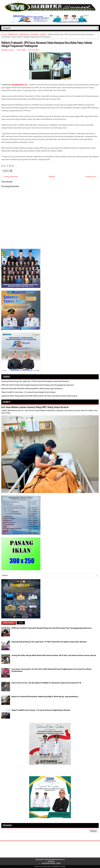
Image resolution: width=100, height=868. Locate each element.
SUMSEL (43, 34)
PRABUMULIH (24, 34)
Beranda (52, 177)
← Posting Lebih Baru (10, 177)
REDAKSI (51, 861)
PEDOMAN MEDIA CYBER (51, 863)
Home (4, 34)
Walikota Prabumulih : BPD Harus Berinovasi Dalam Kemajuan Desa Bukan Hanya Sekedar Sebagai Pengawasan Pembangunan (47, 44)
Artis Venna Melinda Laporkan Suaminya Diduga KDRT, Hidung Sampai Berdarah (35, 407)
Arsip (21, 623)
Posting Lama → (92, 177)
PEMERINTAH (13, 34)
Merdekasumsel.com (57, 859)
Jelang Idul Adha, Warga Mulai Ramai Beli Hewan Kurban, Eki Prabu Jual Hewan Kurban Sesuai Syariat (39, 396)
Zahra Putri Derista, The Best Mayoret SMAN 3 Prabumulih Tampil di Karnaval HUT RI (46, 683)
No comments (34, 50)
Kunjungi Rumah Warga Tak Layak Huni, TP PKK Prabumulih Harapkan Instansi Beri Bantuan (35, 381)
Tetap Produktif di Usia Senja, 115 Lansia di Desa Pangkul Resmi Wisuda (28, 392)
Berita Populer (9, 623)
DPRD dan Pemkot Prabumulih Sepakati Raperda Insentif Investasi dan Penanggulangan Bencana (37, 385)
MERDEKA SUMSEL (59, 866)
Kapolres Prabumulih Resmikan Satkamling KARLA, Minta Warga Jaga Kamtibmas (32, 389)
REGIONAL (35, 34)
